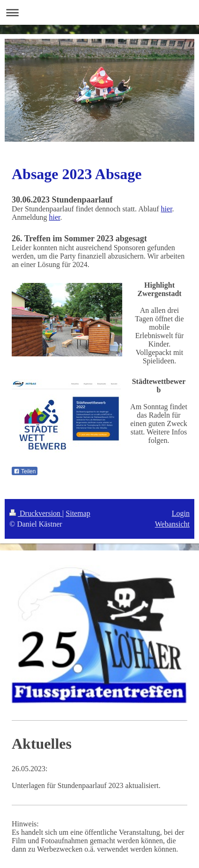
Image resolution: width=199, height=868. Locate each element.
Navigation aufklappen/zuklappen (99, 12)
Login (181, 513)
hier (167, 209)
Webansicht (172, 524)
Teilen (25, 471)
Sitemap (78, 513)
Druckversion (36, 513)
